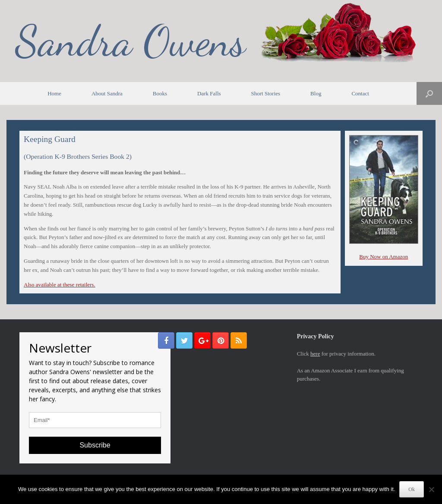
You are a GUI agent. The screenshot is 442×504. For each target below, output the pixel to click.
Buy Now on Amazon (384, 257)
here (315, 354)
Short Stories (266, 93)
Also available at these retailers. (60, 285)
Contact (360, 93)
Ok (412, 489)
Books (160, 93)
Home (54, 93)
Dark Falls (209, 93)
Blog (316, 93)
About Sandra (107, 93)
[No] (431, 489)
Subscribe (95, 445)
